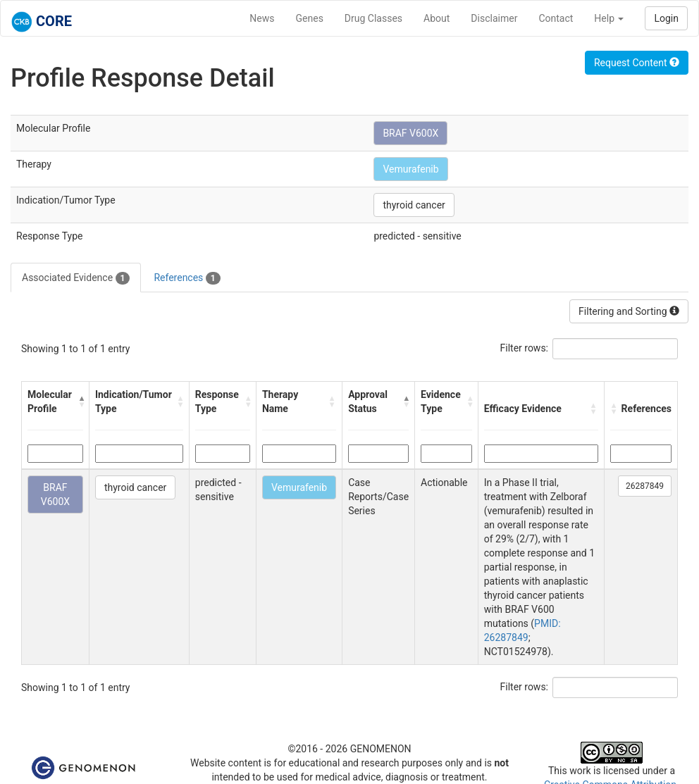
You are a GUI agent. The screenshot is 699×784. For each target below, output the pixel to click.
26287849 (645, 486)
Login (666, 18)
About (437, 18)
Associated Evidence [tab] (76, 278)
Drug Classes (373, 18)
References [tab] (187, 278)
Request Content (637, 63)
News (262, 18)
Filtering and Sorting (629, 311)
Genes (310, 18)
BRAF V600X (410, 133)
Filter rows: (525, 348)
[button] (80, 402)
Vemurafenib (410, 169)
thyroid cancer (414, 205)
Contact (556, 18)
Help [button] (609, 18)
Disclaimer (494, 18)
